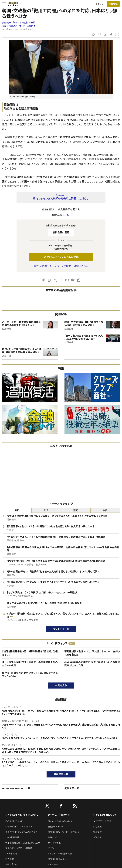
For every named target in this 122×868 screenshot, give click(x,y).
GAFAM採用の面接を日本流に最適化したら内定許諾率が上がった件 (92, 664)
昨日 (46, 510)
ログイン (99, 4)
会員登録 (113, 4)
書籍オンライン (55, 837)
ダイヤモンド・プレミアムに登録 (61, 257)
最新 (17, 510)
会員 (105, 510)
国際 (4, 26)
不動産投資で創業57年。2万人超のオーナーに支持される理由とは (92, 653)
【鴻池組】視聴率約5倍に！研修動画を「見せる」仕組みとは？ (30, 653)
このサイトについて (14, 821)
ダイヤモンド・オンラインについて (22, 815)
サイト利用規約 (12, 837)
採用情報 (97, 832)
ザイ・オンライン (55, 843)
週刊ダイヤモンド (56, 827)
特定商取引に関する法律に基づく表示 (23, 843)
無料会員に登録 (61, 232)
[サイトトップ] (12, 4)
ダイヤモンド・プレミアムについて (20, 827)
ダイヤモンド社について (105, 815)
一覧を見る (61, 685)
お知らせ (97, 837)
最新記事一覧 (61, 774)
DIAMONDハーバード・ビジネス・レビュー (67, 832)
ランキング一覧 (61, 629)
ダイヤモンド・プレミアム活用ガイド (21, 832)
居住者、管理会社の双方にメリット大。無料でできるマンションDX (30, 675)
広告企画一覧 (72, 788)
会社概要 (97, 827)
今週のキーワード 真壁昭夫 (22, 26)
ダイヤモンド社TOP (102, 821)
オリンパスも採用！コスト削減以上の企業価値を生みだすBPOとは (30, 664)
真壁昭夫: (19, 23)
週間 (76, 510)
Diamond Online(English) (60, 821)
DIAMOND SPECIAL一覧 (16, 788)
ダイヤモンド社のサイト (59, 815)
